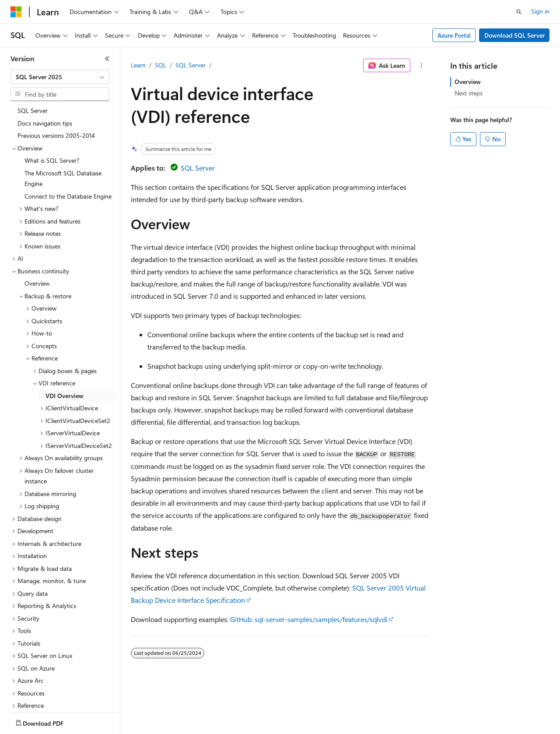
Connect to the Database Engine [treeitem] (68, 145)
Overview (468, 82)
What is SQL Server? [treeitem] (52, 110)
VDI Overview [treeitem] (65, 345)
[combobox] (60, 77)
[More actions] (422, 66)
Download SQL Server (514, 35)
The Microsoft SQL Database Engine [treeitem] (63, 128)
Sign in (540, 11)
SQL (161, 65)
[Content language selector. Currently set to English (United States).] (51, 721)
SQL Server (191, 65)
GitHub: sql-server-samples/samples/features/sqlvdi (309, 619)
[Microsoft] (16, 12)
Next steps (469, 93)
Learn (138, 65)
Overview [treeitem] (37, 232)
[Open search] (519, 12)
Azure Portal (454, 35)
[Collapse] (107, 59)
